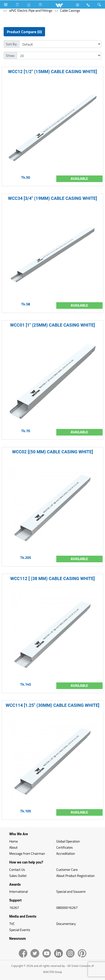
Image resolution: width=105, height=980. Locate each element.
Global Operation (68, 841)
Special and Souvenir (71, 891)
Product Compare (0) (24, 32)
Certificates (65, 847)
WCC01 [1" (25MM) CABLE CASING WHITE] (52, 325)
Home (14, 841)
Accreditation (66, 853)
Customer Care (67, 869)
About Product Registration (76, 876)
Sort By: (12, 44)
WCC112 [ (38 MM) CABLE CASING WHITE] (52, 578)
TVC (12, 924)
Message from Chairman (27, 853)
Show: (10, 55)
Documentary (66, 924)
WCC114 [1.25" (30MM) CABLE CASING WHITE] (52, 705)
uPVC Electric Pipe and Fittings (31, 10)
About (13, 847)
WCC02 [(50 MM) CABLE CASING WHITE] (52, 452)
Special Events (20, 930)
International (19, 891)
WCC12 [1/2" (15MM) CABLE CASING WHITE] (52, 72)
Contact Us (17, 869)
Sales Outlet (18, 876)
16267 (14, 907)
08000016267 (67, 907)
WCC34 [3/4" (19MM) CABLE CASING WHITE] (52, 198)
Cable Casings (70, 10)
